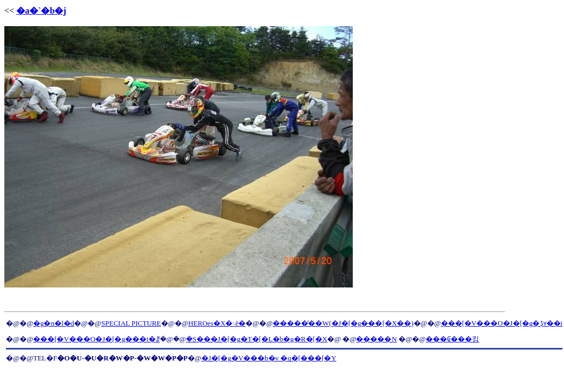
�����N (376, 339)
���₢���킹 (452, 339)
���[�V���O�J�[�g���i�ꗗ (97, 339)
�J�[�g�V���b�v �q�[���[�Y (269, 358)
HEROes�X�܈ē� (217, 323)
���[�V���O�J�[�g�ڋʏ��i (502, 323)
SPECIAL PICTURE (131, 323)
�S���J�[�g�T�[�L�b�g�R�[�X (257, 339)
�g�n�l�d (54, 323)
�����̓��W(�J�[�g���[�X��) (343, 323)
